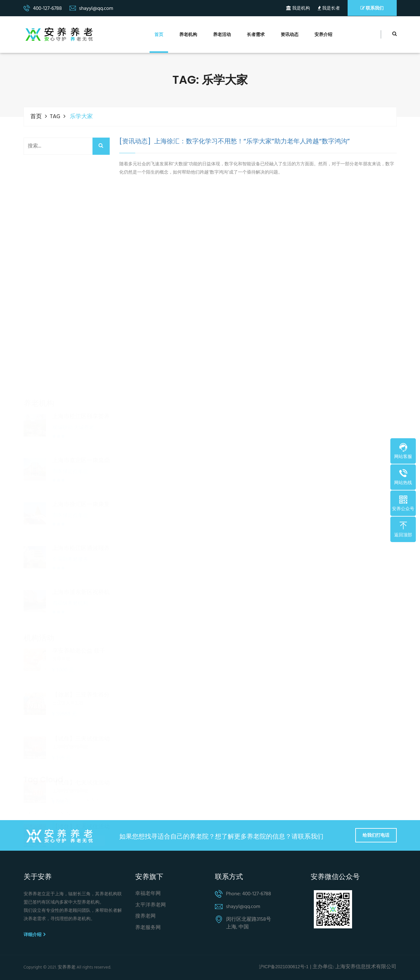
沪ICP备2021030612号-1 (284, 967)
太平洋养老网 (151, 905)
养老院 (66, 782)
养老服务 (59, 769)
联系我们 (372, 8)
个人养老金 (40, 809)
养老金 (71, 809)
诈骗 (64, 849)
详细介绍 (34, 934)
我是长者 (329, 8)
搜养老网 (145, 916)
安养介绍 (323, 35)
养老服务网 (148, 928)
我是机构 (298, 8)
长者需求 (256, 35)
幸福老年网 (148, 894)
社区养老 (38, 782)
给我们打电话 (376, 835)
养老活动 (222, 35)
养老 (33, 769)
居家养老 (91, 769)
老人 (95, 809)
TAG (55, 117)
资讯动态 (290, 35)
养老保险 (69, 795)
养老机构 (188, 35)
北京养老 (91, 849)
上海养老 (38, 849)
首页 (159, 35)
